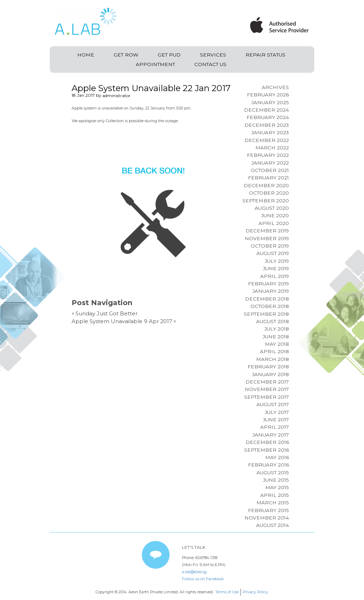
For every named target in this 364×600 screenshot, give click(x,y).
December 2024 (266, 110)
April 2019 (275, 276)
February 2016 (268, 465)
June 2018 (276, 337)
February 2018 (268, 367)
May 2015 (277, 487)
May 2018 (277, 344)
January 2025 (270, 102)
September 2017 (266, 397)
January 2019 (271, 291)
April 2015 (275, 495)
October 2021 (270, 170)
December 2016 (267, 442)
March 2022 (272, 148)
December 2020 (266, 185)
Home (86, 55)
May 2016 (277, 457)
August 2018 (272, 321)
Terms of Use (227, 592)
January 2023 (270, 132)
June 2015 (276, 480)
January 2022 (270, 163)
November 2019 (267, 238)
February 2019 (268, 284)
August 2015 (273, 473)
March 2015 (273, 503)
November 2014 (267, 518)
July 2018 (277, 329)
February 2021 (268, 178)
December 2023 (267, 125)
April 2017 (275, 427)
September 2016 (266, 450)
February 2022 (268, 155)
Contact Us (210, 64)
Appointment (155, 64)
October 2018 (270, 306)
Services (213, 55)
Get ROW (126, 55)
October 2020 (269, 193)
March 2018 (272, 359)
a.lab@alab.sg (194, 572)
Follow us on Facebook (203, 579)
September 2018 (266, 314)
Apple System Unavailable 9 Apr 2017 (122, 321)
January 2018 (271, 374)
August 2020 (272, 208)
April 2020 (274, 223)
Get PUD (169, 55)
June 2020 (275, 215)
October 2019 (270, 246)
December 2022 (267, 140)
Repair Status (265, 55)
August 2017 (273, 404)
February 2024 (268, 117)
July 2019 (277, 261)
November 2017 (267, 389)
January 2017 (271, 435)
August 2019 (273, 253)
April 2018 (274, 351)
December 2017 (267, 382)
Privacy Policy (255, 592)
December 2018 (267, 299)
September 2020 (266, 201)
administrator (116, 96)
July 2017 (277, 412)
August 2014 (272, 525)
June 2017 (276, 420)
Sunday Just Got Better (107, 313)
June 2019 (276, 268)
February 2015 (268, 510)
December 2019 (267, 231)
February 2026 (268, 95)
